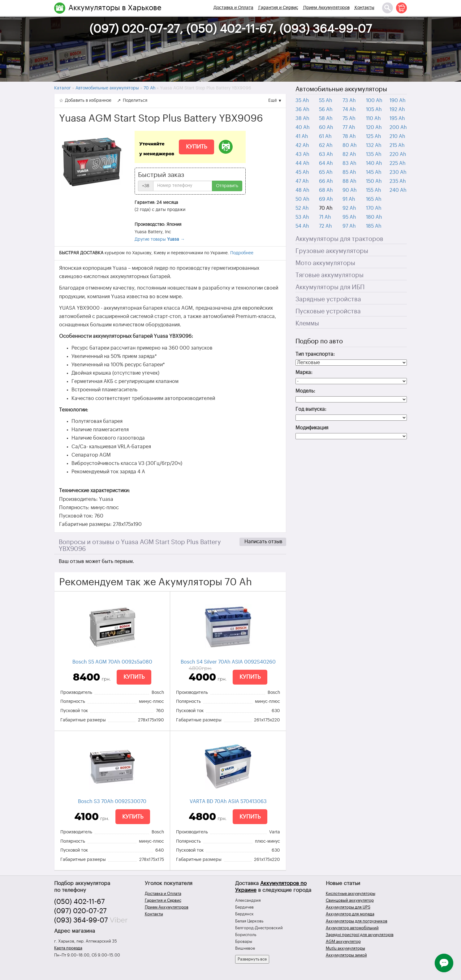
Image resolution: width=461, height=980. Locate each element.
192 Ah (397, 110)
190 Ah (398, 101)
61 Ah (325, 136)
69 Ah (326, 199)
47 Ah (302, 181)
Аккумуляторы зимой (346, 955)
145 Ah (374, 172)
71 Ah (325, 217)
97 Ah (349, 226)
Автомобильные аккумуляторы (341, 89)
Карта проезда (68, 948)
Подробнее (242, 253)
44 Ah (302, 163)
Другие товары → (160, 239)
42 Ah (302, 145)
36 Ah (302, 110)
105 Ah (374, 110)
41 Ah (302, 136)
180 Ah (374, 217)
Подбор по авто (319, 342)
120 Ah (374, 127)
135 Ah (374, 154)
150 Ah (374, 181)
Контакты (364, 8)
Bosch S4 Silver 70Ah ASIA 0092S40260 (228, 662)
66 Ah (326, 181)
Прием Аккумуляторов (326, 8)
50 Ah (302, 199)
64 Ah (326, 163)
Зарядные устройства (328, 299)
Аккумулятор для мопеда (350, 914)
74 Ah (349, 110)
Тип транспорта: (315, 354)
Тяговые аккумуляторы (330, 275)
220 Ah (398, 154)
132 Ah (374, 145)
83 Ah (349, 163)
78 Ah (349, 136)
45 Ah (302, 172)
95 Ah (349, 217)
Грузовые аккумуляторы (332, 251)
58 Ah (326, 118)
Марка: (304, 372)
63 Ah (326, 154)
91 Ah (349, 199)
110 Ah (373, 118)
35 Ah (302, 101)
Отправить (227, 186)
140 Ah (374, 163)
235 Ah (398, 181)
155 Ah (374, 190)
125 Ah (374, 136)
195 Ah (397, 118)
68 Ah (326, 190)
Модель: (305, 391)
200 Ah (398, 127)
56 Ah (326, 110)
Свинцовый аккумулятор (350, 900)
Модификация (312, 428)
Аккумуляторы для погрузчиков (357, 921)
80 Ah (350, 145)
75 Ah (349, 118)
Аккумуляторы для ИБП (330, 287)
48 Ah (302, 190)
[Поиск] (388, 8)
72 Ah (325, 226)
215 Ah (397, 145)
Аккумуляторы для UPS (348, 907)
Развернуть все (252, 959)
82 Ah (349, 154)
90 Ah (350, 190)
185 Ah (374, 226)
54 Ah (302, 226)
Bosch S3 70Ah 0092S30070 (112, 802)
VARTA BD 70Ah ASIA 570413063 (228, 802)
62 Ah (326, 145)
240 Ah (398, 190)
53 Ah (302, 217)
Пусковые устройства (328, 312)
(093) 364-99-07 (81, 920)
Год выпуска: (311, 409)
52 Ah (302, 208)
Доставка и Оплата (233, 8)
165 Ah (374, 199)
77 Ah (349, 127)
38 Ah (302, 118)
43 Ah (302, 154)
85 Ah (349, 172)
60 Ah (326, 127)
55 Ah (326, 101)
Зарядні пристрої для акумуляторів (360, 935)
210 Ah (397, 136)
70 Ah (326, 208)
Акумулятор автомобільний (352, 928)
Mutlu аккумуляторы (345, 948)
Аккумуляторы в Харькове (115, 8)
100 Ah (374, 101)
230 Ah (398, 172)
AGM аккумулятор (343, 941)
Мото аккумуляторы (325, 263)
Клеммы (307, 324)
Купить (196, 147)
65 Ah (326, 172)
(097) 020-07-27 (80, 911)
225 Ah (398, 163)
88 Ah (349, 181)
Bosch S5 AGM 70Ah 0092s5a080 (112, 662)
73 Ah (349, 101)
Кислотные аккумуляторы (351, 894)
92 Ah (349, 208)
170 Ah (374, 208)
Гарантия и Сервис (278, 8)
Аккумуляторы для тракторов (339, 239)
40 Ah (303, 127)
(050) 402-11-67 (80, 902)
